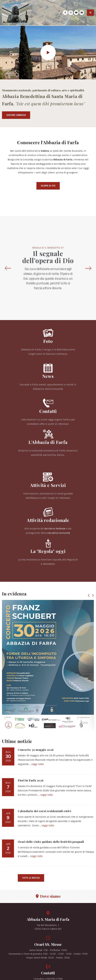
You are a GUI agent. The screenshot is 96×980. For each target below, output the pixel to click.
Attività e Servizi (48, 485)
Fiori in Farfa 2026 (31, 780)
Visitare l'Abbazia (16, 115)
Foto (48, 341)
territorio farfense (55, 529)
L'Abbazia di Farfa (48, 442)
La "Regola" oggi (48, 551)
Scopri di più (48, 186)
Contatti (48, 411)
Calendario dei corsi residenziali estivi (44, 811)
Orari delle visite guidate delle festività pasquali (51, 842)
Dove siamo (48, 896)
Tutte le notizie (31, 878)
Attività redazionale (48, 520)
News (48, 376)
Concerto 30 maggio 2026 (36, 750)
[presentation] (8, 268)
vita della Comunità (58, 533)
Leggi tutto (38, 764)
